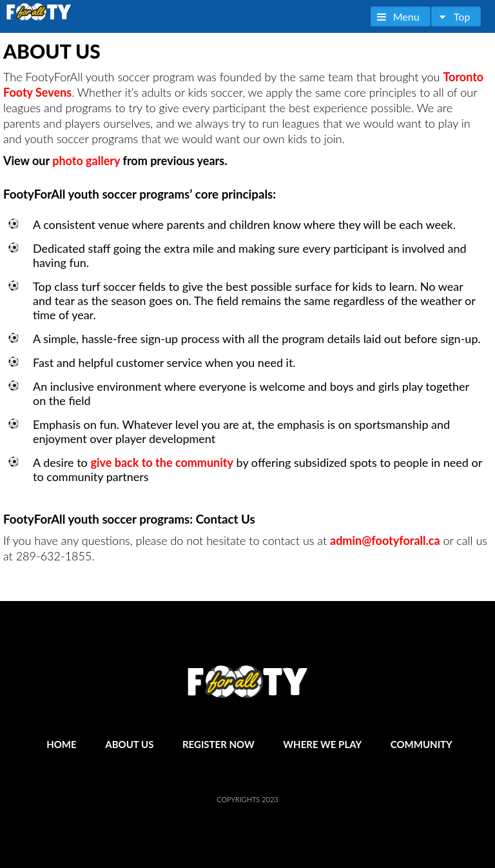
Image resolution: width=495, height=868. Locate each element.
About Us (129, 744)
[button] (401, 16)
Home (61, 744)
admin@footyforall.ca (385, 540)
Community (422, 744)
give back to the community (162, 462)
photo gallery (86, 161)
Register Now (218, 744)
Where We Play (322, 744)
